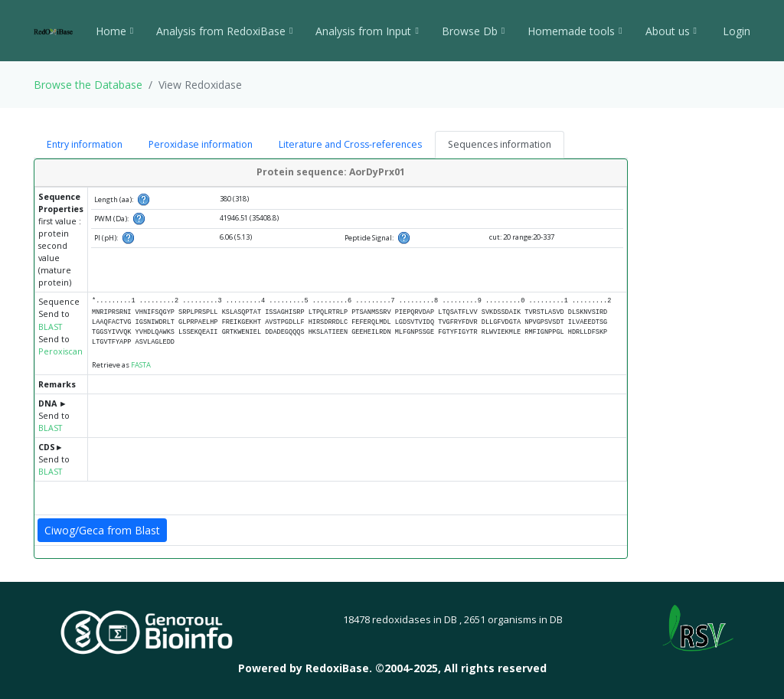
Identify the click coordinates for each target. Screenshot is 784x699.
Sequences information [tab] (500, 144)
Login (735, 31)
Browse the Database (88, 85)
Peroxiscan (60, 351)
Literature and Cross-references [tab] (350, 144)
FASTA (141, 365)
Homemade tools (575, 31)
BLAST (50, 327)
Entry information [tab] (85, 144)
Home (114, 31)
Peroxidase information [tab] (201, 144)
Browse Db (473, 31)
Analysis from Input (367, 31)
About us (671, 31)
